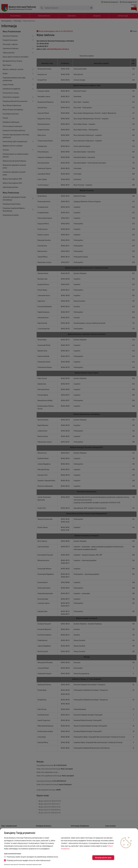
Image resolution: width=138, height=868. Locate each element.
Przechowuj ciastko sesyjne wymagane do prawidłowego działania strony (31, 857)
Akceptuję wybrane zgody (103, 858)
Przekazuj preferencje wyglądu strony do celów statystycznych (27, 860)
